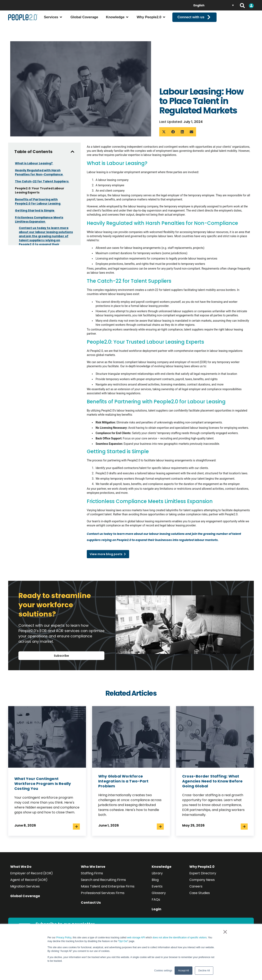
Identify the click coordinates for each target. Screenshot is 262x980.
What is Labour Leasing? (34, 167)
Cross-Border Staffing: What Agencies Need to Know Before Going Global (212, 785)
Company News (202, 883)
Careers (196, 890)
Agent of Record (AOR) (29, 883)
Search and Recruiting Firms (103, 883)
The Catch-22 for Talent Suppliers (42, 185)
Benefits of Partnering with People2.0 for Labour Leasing (38, 205)
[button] (164, 136)
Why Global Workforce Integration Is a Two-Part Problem (123, 785)
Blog (155, 883)
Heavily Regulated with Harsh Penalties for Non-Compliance (39, 176)
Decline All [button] (204, 971)
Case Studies (200, 896)
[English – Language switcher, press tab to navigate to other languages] (214, 5)
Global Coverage (25, 899)
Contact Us (91, 906)
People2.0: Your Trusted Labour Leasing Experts (40, 194)
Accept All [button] (184, 971)
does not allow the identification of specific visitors (180, 938)
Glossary (159, 896)
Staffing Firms (92, 877)
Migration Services (25, 890)
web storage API (136, 938)
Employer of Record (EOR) (32, 877)
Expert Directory (203, 877)
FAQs (156, 903)
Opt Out (123, 941)
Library (157, 877)
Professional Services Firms (103, 896)
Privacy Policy (64, 938)
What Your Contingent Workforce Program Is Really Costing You (43, 787)
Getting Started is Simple (35, 214)
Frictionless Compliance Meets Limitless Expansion (39, 223)
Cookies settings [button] (163, 971)
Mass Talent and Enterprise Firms (108, 890)
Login (156, 913)
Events (157, 890)
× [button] (225, 932)
